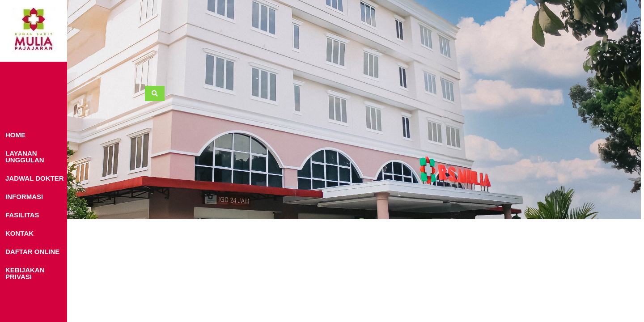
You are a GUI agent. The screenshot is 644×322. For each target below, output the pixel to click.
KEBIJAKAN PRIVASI (25, 273)
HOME (15, 135)
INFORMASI (24, 197)
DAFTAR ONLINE (32, 252)
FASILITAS (22, 215)
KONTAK (19, 233)
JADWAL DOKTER (35, 178)
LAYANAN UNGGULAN (25, 157)
